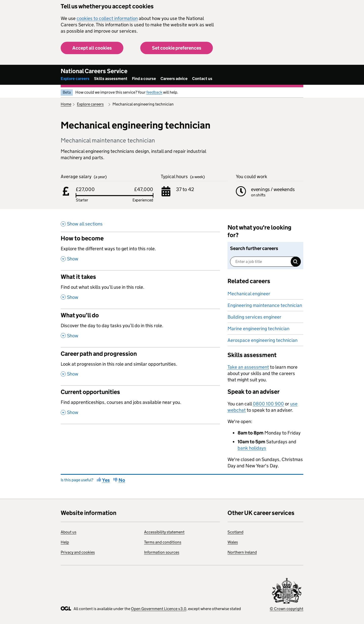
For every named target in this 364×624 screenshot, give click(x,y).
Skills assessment (111, 79)
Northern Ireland (242, 552)
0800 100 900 (268, 404)
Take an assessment (248, 367)
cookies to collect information (107, 18)
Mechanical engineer (249, 294)
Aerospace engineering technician (263, 340)
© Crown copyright (287, 609)
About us (69, 532)
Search (296, 262)
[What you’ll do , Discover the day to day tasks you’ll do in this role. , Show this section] (140, 328)
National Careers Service (94, 71)
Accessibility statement (164, 532)
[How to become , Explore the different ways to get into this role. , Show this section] (140, 251)
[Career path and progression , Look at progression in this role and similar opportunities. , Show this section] (140, 366)
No (122, 480)
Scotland (235, 532)
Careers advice (174, 79)
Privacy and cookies (78, 552)
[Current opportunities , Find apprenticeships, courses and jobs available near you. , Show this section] (140, 405)
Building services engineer (254, 317)
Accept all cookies (92, 48)
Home (66, 104)
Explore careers (75, 79)
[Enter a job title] (265, 262)
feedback (154, 92)
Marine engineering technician (258, 329)
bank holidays (252, 448)
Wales (233, 542)
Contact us (202, 79)
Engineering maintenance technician (265, 305)
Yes (106, 480)
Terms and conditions (163, 542)
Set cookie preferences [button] (177, 48)
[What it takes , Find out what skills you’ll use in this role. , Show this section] (140, 289)
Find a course (144, 79)
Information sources (162, 552)
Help (65, 542)
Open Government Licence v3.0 (159, 609)
